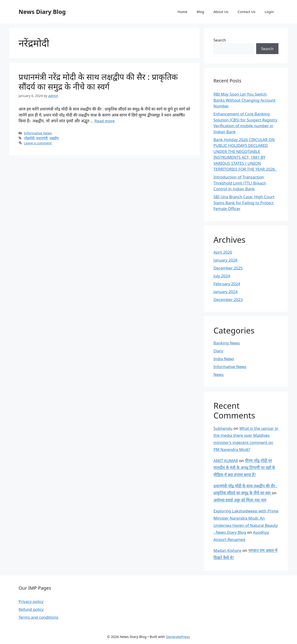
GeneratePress (178, 637)
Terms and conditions (39, 617)
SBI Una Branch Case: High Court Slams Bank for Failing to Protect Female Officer (244, 203)
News (219, 374)
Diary (218, 351)
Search (220, 40)
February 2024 (227, 284)
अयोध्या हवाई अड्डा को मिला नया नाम (240, 500)
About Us (221, 12)
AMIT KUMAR (226, 461)
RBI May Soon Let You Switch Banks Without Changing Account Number (244, 100)
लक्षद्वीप (54, 138)
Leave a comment (38, 143)
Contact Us (246, 12)
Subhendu (223, 428)
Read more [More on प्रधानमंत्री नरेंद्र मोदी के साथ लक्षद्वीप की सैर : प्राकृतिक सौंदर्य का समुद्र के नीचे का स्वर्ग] (105, 121)
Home (182, 12)
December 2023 (228, 299)
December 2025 (228, 268)
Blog (200, 12)
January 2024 (226, 292)
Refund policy (31, 609)
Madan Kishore (227, 550)
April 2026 (223, 252)
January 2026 (226, 260)
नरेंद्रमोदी (29, 138)
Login (269, 12)
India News (224, 359)
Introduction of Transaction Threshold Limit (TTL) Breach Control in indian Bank (240, 183)
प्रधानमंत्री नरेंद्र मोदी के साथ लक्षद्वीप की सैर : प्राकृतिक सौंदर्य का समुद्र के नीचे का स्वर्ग (98, 82)
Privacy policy (31, 601)
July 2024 (222, 276)
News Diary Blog (42, 12)
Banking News (227, 343)
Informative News (38, 133)
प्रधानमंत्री (42, 138)
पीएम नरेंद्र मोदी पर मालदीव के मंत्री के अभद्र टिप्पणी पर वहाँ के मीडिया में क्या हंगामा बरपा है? (244, 468)
